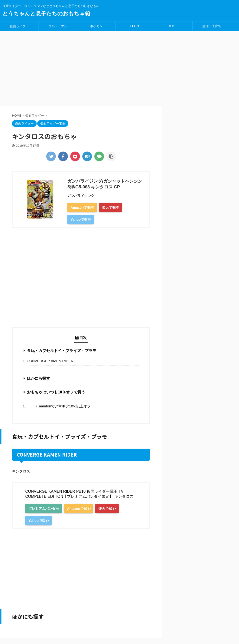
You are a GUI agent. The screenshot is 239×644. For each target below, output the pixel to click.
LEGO (135, 26)
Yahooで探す (83, 220)
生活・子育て (212, 26)
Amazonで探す (85, 207)
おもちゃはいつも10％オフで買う (56, 393)
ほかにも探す (39, 379)
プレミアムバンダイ (46, 509)
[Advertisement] (119, 67)
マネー (173, 26)
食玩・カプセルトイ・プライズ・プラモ (62, 351)
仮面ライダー (19, 26)
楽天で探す (118, 207)
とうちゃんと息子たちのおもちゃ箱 (46, 14)
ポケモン (96, 26)
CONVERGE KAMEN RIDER (50, 361)
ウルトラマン (58, 26)
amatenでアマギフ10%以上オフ (65, 407)
